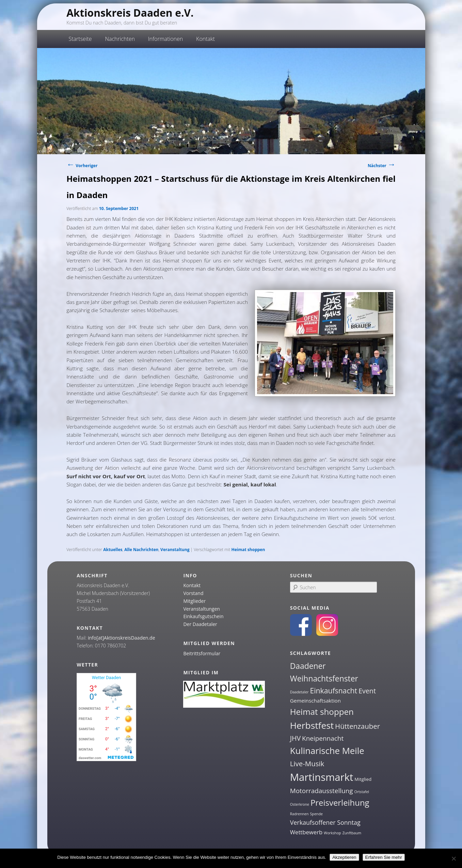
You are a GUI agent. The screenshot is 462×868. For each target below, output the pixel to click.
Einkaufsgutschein (203, 616)
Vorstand (193, 593)
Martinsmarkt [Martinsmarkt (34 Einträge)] (322, 777)
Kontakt (205, 39)
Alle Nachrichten (141, 550)
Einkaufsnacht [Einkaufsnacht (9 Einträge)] (333, 690)
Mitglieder (194, 601)
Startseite (80, 39)
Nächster (382, 166)
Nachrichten (120, 39)
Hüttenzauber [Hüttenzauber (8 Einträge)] (357, 726)
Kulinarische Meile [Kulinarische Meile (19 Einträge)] (327, 751)
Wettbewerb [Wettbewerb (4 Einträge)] (306, 832)
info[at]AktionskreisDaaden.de (122, 638)
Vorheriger (82, 166)
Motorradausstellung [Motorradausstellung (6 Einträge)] (322, 791)
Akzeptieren (344, 857)
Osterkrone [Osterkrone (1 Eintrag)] (300, 804)
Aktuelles (113, 550)
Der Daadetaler (200, 624)
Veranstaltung (175, 550)
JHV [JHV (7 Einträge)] (296, 738)
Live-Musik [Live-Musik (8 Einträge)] (307, 763)
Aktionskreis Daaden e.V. (130, 13)
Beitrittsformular (202, 653)
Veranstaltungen (201, 609)
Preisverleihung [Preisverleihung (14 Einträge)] (340, 802)
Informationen (166, 39)
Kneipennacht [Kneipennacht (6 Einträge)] (323, 738)
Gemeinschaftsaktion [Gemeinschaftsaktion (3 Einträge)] (315, 701)
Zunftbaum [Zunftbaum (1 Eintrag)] (352, 833)
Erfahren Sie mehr (384, 857)
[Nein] (453, 858)
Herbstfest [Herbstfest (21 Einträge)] (312, 725)
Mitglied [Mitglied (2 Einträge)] (363, 779)
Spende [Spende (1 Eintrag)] (316, 814)
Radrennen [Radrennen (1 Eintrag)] (299, 814)
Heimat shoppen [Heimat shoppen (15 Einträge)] (322, 712)
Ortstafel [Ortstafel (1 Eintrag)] (362, 792)
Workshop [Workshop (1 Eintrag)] (332, 833)
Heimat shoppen (248, 550)
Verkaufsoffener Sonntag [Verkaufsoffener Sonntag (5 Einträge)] (325, 822)
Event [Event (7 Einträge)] (367, 691)
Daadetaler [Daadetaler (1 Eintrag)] (299, 692)
